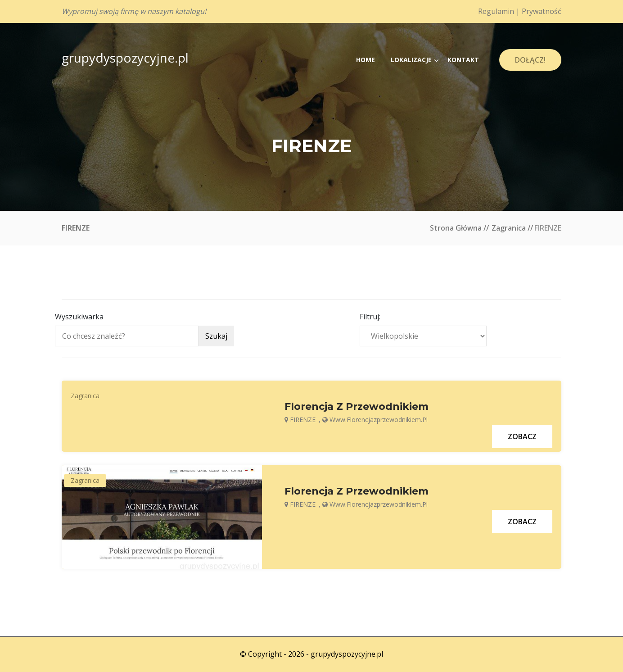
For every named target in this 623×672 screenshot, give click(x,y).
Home (366, 60)
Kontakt (463, 60)
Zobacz (522, 436)
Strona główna (456, 228)
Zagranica (509, 228)
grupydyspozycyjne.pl (125, 58)
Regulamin (496, 11)
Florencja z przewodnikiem (357, 407)
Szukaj (216, 336)
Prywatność (542, 11)
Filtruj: (370, 317)
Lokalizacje (411, 60)
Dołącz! (530, 60)
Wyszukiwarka (79, 317)
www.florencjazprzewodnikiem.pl (379, 420)
